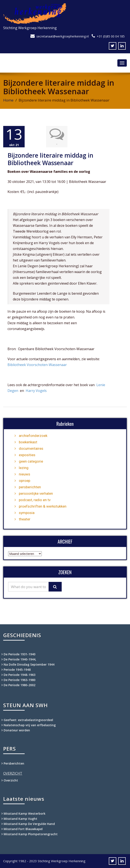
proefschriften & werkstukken (43, 506)
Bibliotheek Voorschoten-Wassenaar (37, 365)
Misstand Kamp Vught (20, 819)
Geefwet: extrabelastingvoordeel (28, 720)
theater (25, 519)
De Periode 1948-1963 (19, 675)
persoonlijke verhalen (36, 493)
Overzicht (11, 780)
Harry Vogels (36, 391)
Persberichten (14, 763)
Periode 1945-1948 (17, 670)
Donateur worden (17, 730)
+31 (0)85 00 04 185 (111, 36)
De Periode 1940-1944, (20, 659)
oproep (25, 481)
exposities (27, 455)
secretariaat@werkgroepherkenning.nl (63, 36)
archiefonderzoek (33, 436)
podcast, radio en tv (35, 500)
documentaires (31, 448)
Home (8, 100)
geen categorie (31, 461)
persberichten (30, 487)
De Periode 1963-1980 (19, 680)
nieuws (25, 474)
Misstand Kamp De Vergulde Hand (29, 824)
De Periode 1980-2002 (19, 685)
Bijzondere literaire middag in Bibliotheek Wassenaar (50, 159)
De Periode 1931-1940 (19, 654)
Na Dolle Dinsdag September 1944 (29, 664)
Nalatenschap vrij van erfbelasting (30, 725)
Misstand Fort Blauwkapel (23, 829)
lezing (24, 468)
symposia (27, 513)
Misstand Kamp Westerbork (25, 813)
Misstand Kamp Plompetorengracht (31, 834)
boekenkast (28, 442)
